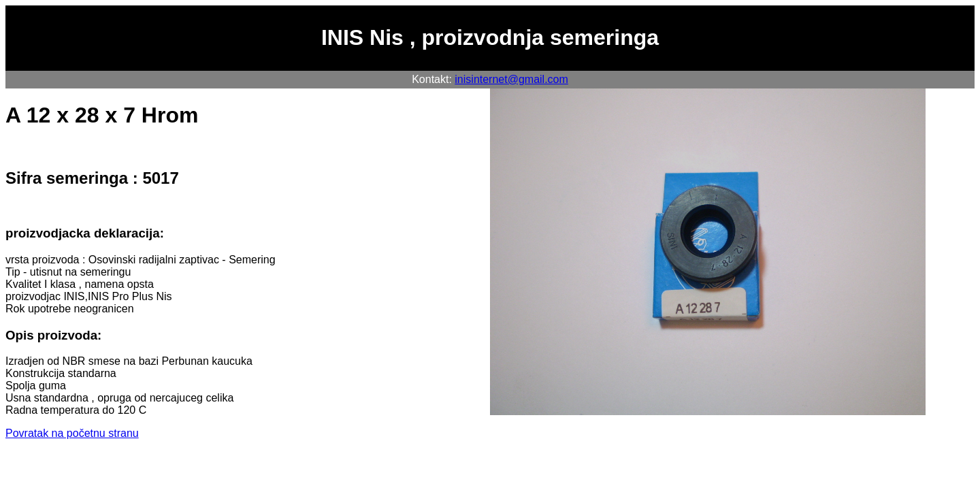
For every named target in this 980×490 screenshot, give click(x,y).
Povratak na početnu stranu (72, 433)
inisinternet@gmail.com (511, 79)
